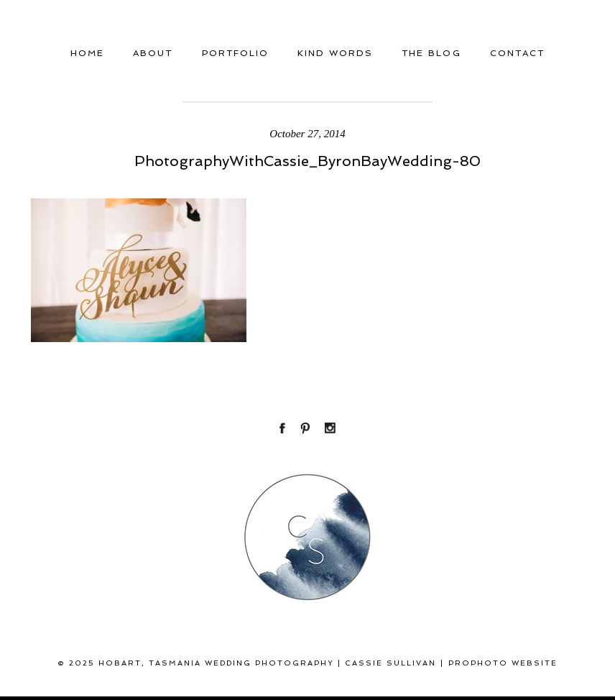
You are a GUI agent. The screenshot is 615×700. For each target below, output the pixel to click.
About (153, 53)
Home (87, 53)
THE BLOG (431, 53)
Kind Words (335, 53)
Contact (517, 53)
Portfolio (235, 53)
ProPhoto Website (503, 663)
